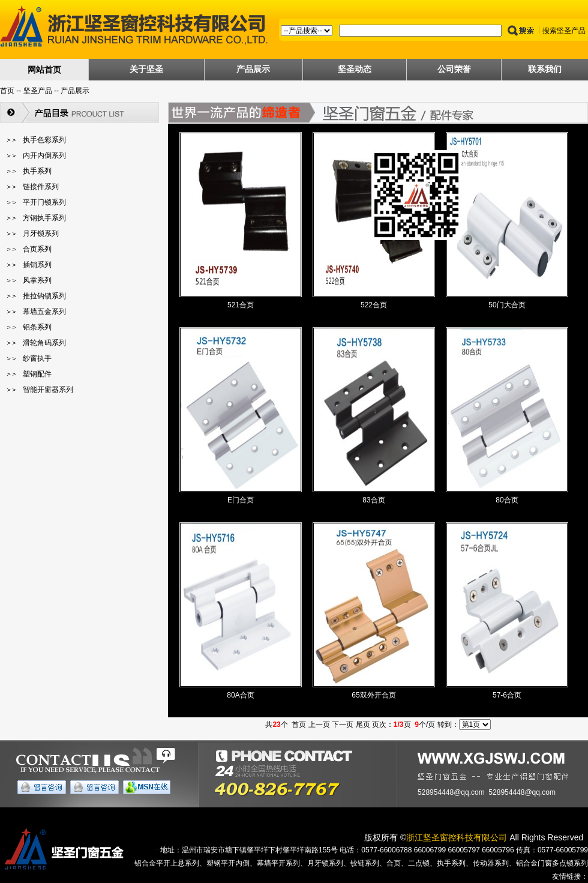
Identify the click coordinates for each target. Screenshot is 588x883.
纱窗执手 (37, 358)
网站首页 (44, 70)
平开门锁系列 (44, 202)
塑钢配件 (37, 374)
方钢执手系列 (44, 218)
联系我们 (545, 69)
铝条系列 (37, 327)
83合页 (373, 500)
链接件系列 (41, 187)
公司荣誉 (454, 69)
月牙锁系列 (41, 234)
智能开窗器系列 (48, 390)
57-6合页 (507, 695)
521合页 (241, 305)
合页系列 (37, 249)
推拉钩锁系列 (44, 296)
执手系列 (37, 171)
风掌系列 (37, 280)
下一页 (343, 725)
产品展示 (253, 69)
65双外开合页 (373, 695)
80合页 (507, 500)
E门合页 (241, 500)
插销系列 (37, 265)
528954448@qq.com (451, 792)
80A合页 (240, 695)
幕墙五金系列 (44, 312)
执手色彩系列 (44, 140)
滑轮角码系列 (44, 343)
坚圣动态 (355, 69)
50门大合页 (507, 305)
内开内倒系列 (44, 155)
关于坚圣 (146, 69)
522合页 (374, 305)
